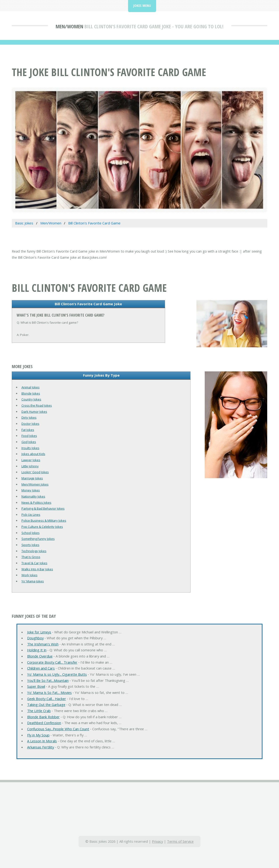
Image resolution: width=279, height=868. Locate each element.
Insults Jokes (30, 448)
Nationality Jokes (33, 496)
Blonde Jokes (31, 393)
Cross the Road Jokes (37, 405)
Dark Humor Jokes (34, 412)
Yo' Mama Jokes (33, 581)
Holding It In (37, 650)
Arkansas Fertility (41, 747)
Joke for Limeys (39, 632)
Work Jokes (29, 575)
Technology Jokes (34, 551)
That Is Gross (31, 557)
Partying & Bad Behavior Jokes (43, 508)
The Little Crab (39, 711)
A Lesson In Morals (42, 741)
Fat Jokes (28, 430)
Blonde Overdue (40, 656)
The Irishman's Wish (43, 644)
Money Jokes (31, 490)
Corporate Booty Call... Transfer (52, 662)
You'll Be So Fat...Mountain (48, 680)
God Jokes (29, 442)
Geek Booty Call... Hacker (47, 699)
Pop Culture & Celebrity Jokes (42, 527)
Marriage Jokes (32, 478)
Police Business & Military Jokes (44, 520)
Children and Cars (41, 668)
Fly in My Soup (38, 735)
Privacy (157, 841)
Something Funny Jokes (38, 539)
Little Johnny (30, 466)
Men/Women (69, 26)
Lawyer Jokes (31, 460)
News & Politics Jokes (36, 503)
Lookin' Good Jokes (35, 472)
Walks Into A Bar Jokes (37, 569)
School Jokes (31, 533)
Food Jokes (29, 436)
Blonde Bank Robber (43, 717)
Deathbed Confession (44, 723)
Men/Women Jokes (35, 484)
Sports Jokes (30, 545)
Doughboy (35, 638)
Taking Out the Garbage (46, 705)
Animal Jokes (31, 387)
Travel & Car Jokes (34, 563)
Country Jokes (31, 399)
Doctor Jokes (30, 424)
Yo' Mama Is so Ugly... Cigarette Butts (57, 674)
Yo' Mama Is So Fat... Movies (49, 692)
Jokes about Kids (33, 454)
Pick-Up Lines (31, 515)
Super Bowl (36, 686)
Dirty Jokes (29, 417)
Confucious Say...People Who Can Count (58, 729)
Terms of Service (180, 841)
